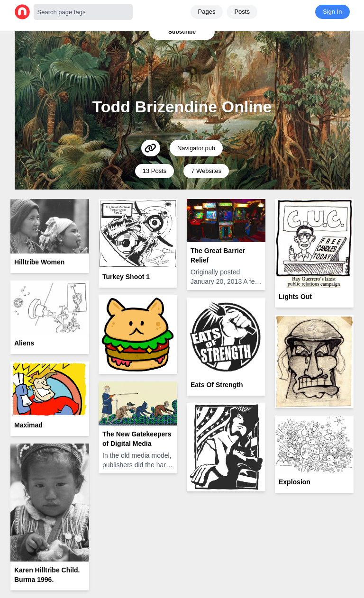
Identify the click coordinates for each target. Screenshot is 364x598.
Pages (207, 12)
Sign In (332, 12)
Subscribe (182, 32)
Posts (242, 12)
